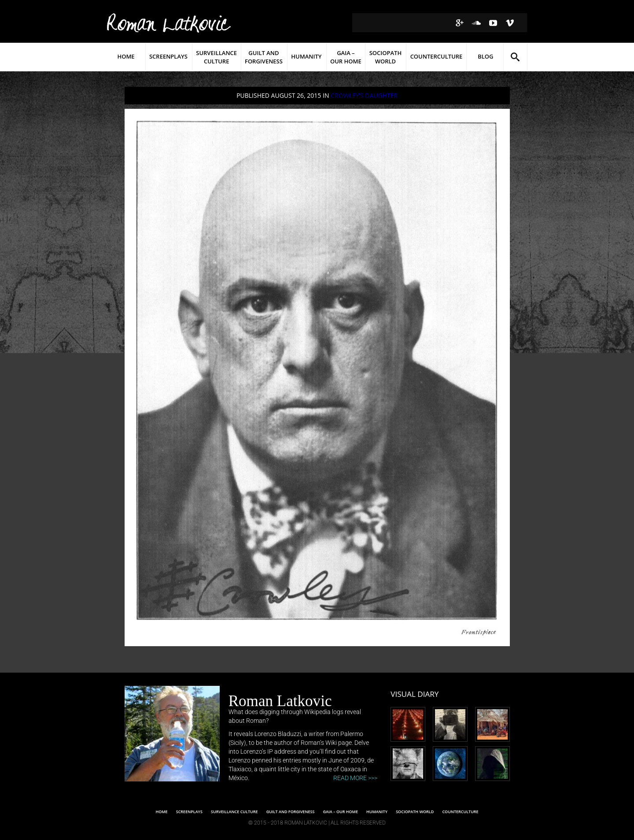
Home (126, 56)
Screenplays (168, 56)
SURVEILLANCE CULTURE (234, 812)
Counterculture (437, 56)
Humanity (306, 56)
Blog (485, 56)
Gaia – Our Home (346, 57)
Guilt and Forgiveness (264, 57)
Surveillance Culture (216, 57)
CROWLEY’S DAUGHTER (364, 95)
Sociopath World (386, 57)
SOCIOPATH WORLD (415, 812)
